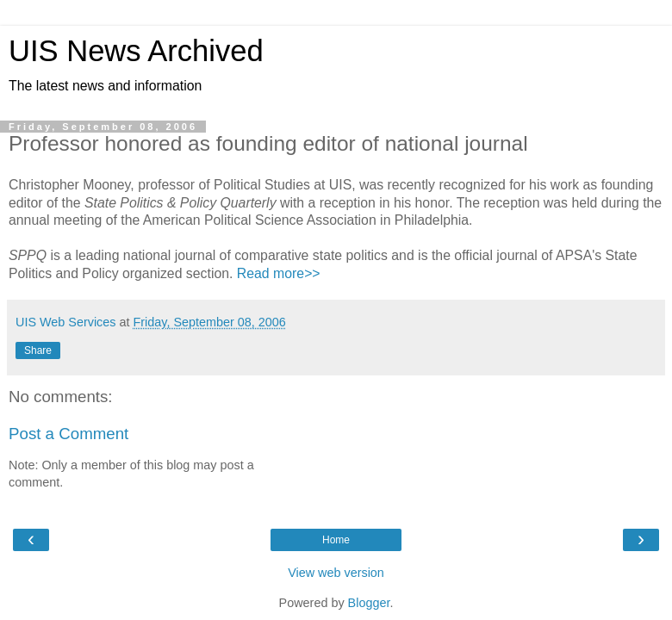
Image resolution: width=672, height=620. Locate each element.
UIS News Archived (136, 51)
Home (336, 540)
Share (38, 350)
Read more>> (279, 273)
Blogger (369, 603)
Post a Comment (68, 434)
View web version (336, 573)
